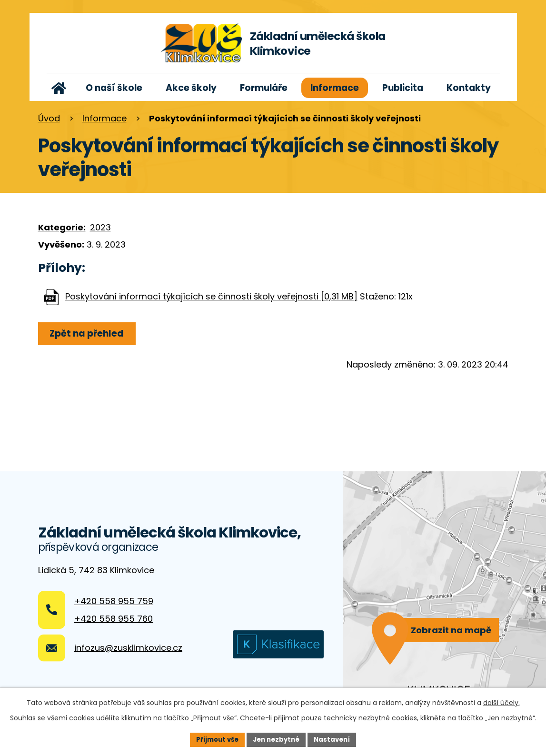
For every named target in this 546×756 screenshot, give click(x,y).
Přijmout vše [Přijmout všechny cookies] (214, 739)
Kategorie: (62, 227)
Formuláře (264, 88)
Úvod (59, 88)
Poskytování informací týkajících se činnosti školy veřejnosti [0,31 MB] (211, 296)
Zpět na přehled (90, 334)
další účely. (501, 702)
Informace (335, 88)
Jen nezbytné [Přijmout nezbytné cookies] (277, 739)
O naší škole (114, 88)
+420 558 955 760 (114, 619)
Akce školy (191, 88)
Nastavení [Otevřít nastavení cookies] (336, 739)
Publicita (403, 88)
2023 (100, 227)
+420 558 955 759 (114, 601)
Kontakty (469, 88)
